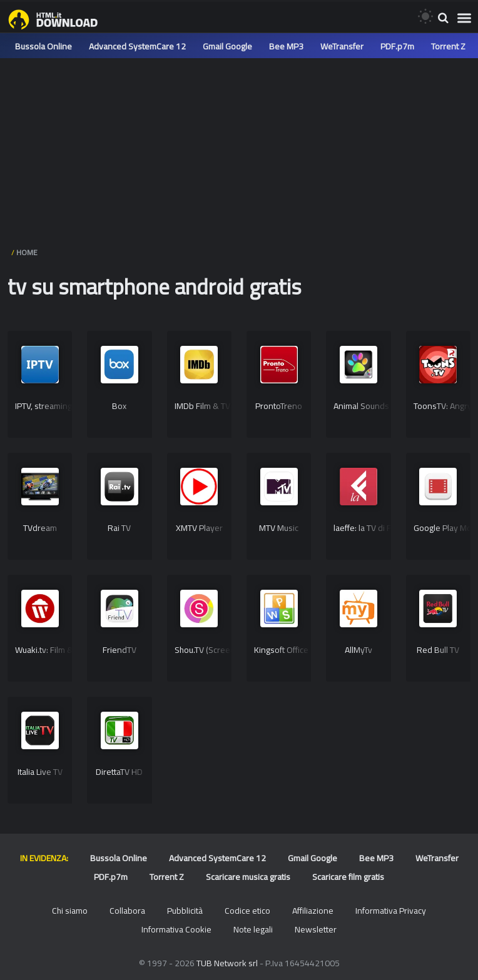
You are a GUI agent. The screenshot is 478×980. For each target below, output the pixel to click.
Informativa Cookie (176, 929)
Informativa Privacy (391, 911)
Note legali (253, 929)
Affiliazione (313, 911)
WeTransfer (342, 46)
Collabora (127, 911)
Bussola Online (43, 46)
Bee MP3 (286, 46)
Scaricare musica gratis (248, 877)
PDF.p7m (397, 46)
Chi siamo (70, 911)
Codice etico (247, 911)
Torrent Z (448, 46)
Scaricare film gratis (348, 877)
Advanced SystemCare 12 (137, 46)
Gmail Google (227, 46)
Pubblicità (185, 911)
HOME (27, 252)
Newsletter (316, 929)
